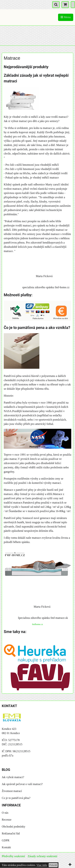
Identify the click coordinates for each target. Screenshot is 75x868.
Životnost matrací (12, 791)
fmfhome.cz (37, 624)
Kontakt (6, 847)
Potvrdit (53, 865)
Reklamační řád (11, 833)
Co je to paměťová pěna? (16, 798)
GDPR (6, 840)
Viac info (42, 865)
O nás (5, 813)
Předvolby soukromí (13, 856)
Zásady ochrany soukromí (42, 856)
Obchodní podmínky (14, 827)
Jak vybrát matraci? (13, 777)
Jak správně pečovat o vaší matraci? (22, 784)
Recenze (7, 820)
